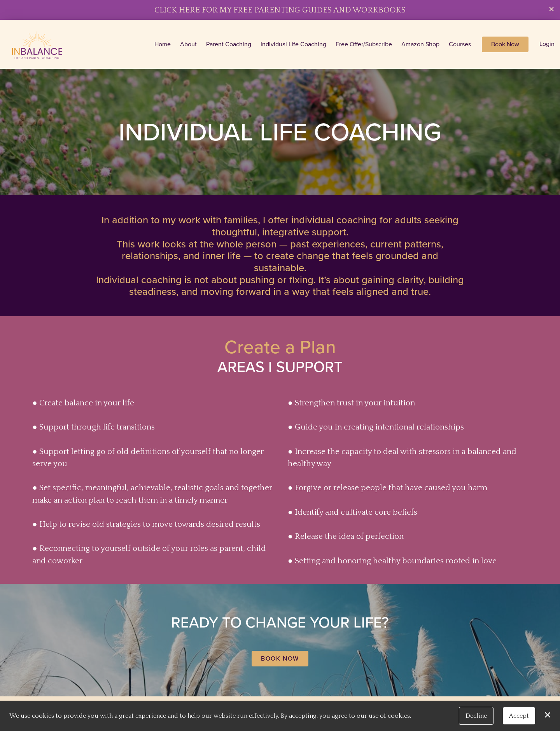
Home (163, 44)
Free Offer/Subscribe (364, 44)
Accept (519, 716)
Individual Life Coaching (293, 44)
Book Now (505, 44)
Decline (476, 716)
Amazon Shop (420, 44)
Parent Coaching (229, 44)
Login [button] (547, 44)
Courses (460, 44)
